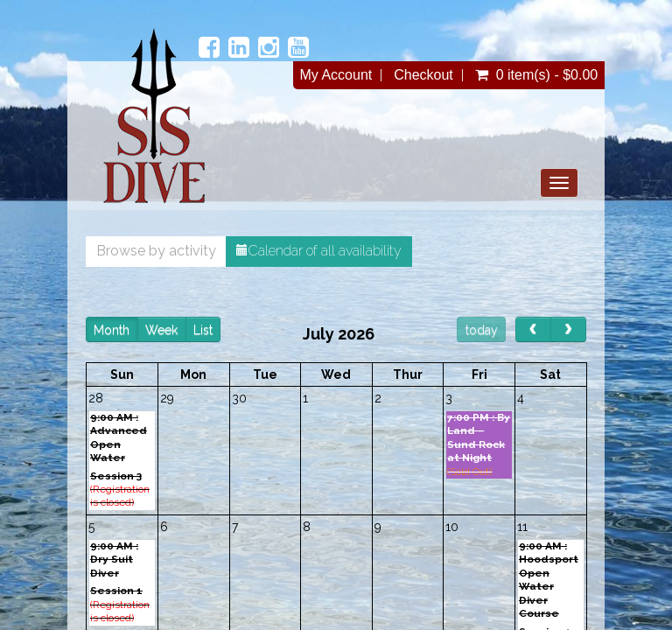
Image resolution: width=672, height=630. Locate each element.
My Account (336, 75)
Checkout (423, 75)
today (482, 330)
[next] (568, 329)
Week (161, 330)
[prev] (533, 329)
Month (112, 330)
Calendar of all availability (319, 251)
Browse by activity (156, 251)
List (203, 330)
